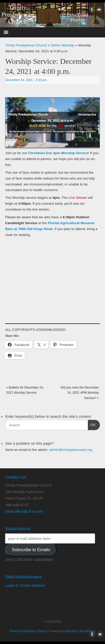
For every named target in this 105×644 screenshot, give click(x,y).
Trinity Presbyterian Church (26, 45)
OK (92, 424)
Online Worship (62, 45)
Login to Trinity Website (25, 585)
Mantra (71, 631)
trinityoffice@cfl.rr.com (24, 511)
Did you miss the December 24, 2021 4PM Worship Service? (80, 393)
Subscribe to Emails (31, 550)
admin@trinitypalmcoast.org (71, 450)
